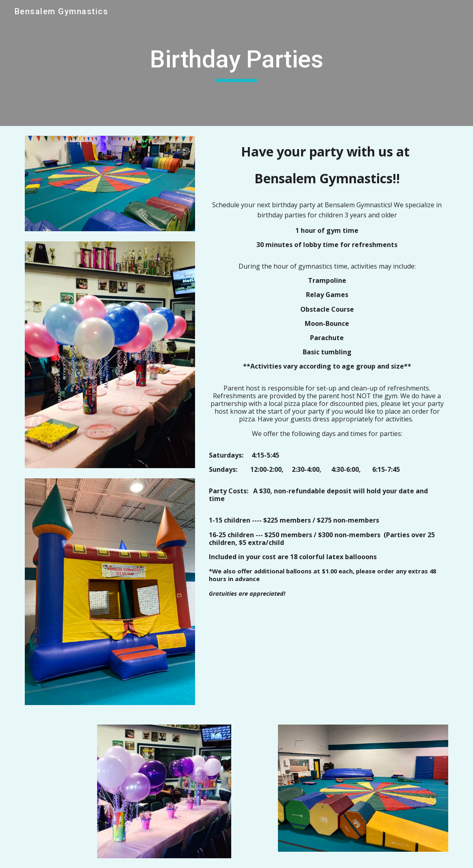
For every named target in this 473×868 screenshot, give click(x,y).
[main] (236, 63)
